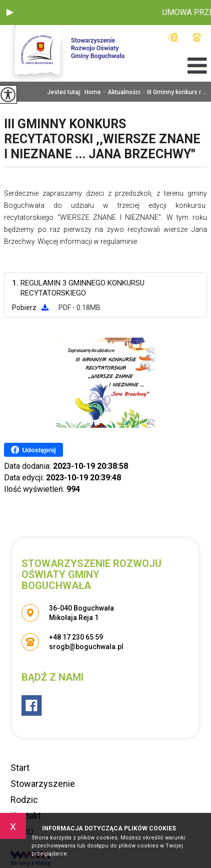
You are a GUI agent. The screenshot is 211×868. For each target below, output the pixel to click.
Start (20, 768)
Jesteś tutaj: (66, 92)
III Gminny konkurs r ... (174, 92)
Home (93, 92)
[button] (10, 13)
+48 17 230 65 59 (197, 37)
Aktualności (121, 92)
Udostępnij (33, 450)
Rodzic (24, 800)
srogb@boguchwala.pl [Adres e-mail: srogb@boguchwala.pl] (86, 647)
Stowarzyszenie (43, 784)
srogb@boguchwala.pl (172, 37)
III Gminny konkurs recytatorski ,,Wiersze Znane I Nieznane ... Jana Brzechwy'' (102, 139)
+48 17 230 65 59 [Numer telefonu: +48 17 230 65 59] (76, 637)
